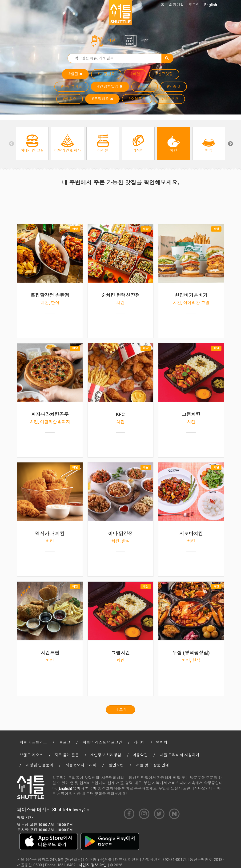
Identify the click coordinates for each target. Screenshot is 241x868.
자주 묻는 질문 (67, 755)
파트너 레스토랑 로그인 (102, 742)
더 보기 (120, 709)
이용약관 (140, 755)
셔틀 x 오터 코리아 (81, 765)
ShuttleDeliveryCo (71, 810)
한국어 (91, 788)
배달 (111, 41)
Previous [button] (11, 143)
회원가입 (177, 5)
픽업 (145, 41)
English (211, 5)
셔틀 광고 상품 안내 (153, 765)
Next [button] (230, 143)
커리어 (139, 742)
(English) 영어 (69, 788)
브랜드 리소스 (31, 755)
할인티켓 (116, 765)
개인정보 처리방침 (106, 755)
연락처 (162, 742)
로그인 (194, 5)
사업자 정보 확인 (93, 865)
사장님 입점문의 (40, 765)
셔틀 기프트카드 (33, 742)
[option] (32, 143)
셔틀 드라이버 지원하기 (180, 755)
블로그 (65, 742)
